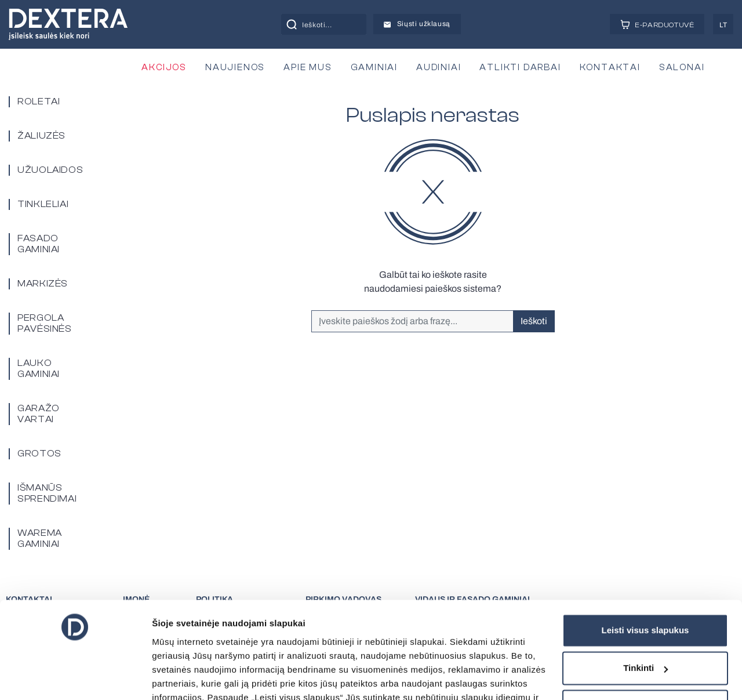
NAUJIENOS (235, 68)
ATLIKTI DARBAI (520, 68)
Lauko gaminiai (39, 369)
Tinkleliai (43, 204)
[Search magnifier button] (292, 24)
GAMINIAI (374, 68)
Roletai (39, 101)
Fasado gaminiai (39, 244)
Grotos (39, 454)
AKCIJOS (164, 68)
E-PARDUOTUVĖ (657, 24)
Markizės (43, 284)
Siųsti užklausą (417, 24)
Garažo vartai (39, 414)
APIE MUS (308, 68)
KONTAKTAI (610, 68)
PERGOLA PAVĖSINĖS (45, 323)
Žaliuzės (41, 136)
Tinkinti (645, 591)
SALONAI (682, 68)
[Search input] (337, 24)
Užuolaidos (50, 170)
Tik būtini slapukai (645, 630)
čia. (473, 649)
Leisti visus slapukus (645, 554)
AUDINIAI (439, 68)
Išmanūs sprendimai (47, 493)
